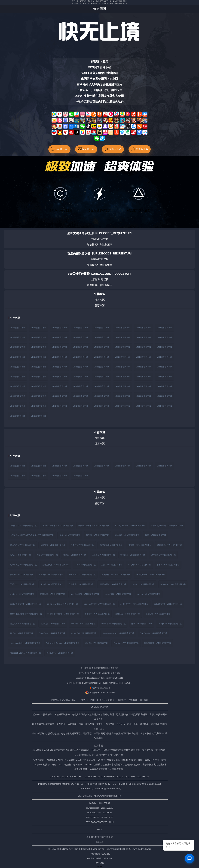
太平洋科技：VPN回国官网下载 (113, 585)
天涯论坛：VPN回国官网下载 (22, 585)
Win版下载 (59, 149)
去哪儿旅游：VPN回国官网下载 (56, 565)
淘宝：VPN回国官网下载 (47, 555)
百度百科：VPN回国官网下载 (97, 614)
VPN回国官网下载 (18, 328)
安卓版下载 (113, 149)
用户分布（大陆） (89, 700)
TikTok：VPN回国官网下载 (21, 634)
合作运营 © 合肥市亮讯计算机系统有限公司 (99, 669)
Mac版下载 (86, 149)
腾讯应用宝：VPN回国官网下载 (60, 653)
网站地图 (55, 700)
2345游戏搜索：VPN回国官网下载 (151, 575)
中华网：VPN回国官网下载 (168, 565)
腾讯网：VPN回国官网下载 (21, 575)
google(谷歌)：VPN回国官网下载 (85, 594)
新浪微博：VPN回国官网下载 (53, 594)
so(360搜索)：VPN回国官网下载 (135, 604)
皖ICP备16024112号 (100, 688)
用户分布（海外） (107, 700)
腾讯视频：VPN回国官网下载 (22, 545)
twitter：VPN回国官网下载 (143, 585)
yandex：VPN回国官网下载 (149, 594)
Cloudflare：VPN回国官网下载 (52, 634)
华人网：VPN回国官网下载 (140, 565)
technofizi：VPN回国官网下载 (84, 634)
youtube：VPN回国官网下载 (22, 594)
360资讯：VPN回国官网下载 (83, 624)
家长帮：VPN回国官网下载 (52, 585)
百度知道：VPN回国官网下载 (128, 614)
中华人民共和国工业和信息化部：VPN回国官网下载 (32, 535)
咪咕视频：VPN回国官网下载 (127, 535)
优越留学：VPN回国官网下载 (81, 585)
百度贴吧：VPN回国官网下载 (158, 614)
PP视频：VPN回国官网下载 (140, 545)
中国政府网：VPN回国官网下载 (23, 526)
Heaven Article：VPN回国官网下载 (25, 644)
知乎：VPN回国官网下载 (142, 624)
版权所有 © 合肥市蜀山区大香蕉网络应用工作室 (99, 674)
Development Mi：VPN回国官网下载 (119, 634)
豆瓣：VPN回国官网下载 (112, 565)
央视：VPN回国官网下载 (70, 535)
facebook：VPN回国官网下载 (173, 585)
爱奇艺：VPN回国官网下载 (82, 545)
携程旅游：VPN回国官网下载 (133, 555)
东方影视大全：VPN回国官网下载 (116, 575)
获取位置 (100, 842)
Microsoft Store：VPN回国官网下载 (25, 653)
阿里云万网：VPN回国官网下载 (158, 644)
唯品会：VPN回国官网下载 (75, 555)
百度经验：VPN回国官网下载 (53, 624)
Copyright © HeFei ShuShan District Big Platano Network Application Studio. (99, 683)
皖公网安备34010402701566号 (100, 693)
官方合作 (122, 700)
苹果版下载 (140, 149)
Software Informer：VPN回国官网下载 (63, 644)
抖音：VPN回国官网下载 (156, 535)
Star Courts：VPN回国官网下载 (154, 634)
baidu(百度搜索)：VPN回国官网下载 (26, 604)
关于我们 (144, 700)
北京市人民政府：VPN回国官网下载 (58, 526)
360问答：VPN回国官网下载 (113, 624)
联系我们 (133, 700)
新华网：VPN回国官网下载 (98, 535)
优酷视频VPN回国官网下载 (111, 545)
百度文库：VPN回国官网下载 (22, 624)
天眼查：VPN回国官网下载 (103, 555)
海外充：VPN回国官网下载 (97, 644)
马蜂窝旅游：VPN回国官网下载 (23, 565)
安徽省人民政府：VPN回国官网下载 (94, 526)
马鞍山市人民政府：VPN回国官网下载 (167, 526)
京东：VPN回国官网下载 (20, 555)
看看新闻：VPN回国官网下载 (51, 575)
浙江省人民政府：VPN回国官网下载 (130, 526)
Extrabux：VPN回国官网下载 (126, 644)
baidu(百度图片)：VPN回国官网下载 (99, 604)
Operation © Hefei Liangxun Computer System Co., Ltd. (100, 678)
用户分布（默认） (70, 700)
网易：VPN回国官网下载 (85, 565)
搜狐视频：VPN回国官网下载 (53, 545)
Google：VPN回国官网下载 (170, 624)
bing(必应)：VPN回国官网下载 (118, 594)
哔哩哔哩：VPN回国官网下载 (170, 545)
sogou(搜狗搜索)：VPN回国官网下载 (26, 614)
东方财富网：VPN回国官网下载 (82, 575)
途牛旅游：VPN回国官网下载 (164, 555)
